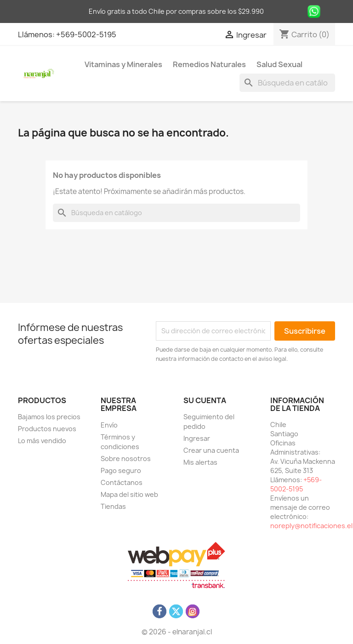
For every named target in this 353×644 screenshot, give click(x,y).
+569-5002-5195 (86, 34)
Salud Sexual (279, 64)
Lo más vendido (42, 441)
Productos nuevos (47, 429)
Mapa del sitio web (129, 494)
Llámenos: (37, 34)
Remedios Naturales (209, 64)
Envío (109, 425)
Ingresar (197, 438)
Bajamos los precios (49, 417)
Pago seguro (121, 470)
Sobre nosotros (126, 459)
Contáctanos (122, 482)
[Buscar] (287, 83)
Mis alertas (200, 462)
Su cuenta (205, 400)
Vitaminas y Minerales (123, 64)
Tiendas (113, 506)
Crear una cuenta (211, 450)
